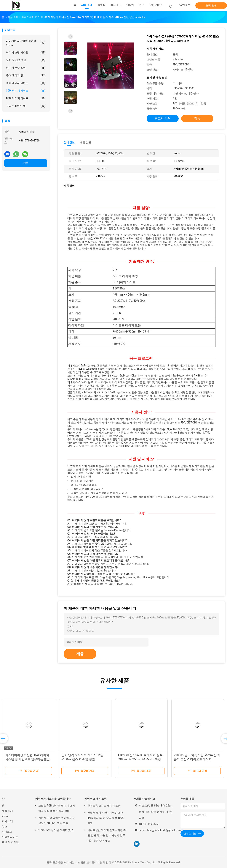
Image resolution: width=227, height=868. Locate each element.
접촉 (26, 163)
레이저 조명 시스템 (26, 53)
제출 (80, 654)
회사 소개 (7, 821)
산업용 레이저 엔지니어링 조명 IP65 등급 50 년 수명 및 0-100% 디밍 (106, 818)
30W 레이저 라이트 (26, 91)
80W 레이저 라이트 (26, 98)
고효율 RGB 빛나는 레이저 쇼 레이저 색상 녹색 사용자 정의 (57, 808)
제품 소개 (7, 811)
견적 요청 (211, 5)
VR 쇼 (5, 816)
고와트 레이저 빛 (26, 106)
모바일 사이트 (10, 837)
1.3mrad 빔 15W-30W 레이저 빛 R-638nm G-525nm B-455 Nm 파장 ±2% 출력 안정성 (140, 759)
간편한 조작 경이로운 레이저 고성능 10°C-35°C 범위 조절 (57, 820)
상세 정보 (69, 142)
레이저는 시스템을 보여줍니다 (53, 799)
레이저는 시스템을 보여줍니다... (26, 43)
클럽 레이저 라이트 (26, 83)
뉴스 (4, 826)
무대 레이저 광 (26, 75)
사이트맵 (7, 832)
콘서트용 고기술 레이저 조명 (104, 806)
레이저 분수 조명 (26, 68)
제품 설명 (85, 142)
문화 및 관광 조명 (26, 60)
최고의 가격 (163, 118)
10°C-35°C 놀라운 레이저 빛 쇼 (56, 830)
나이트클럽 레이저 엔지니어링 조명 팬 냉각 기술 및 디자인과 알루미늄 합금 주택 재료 (107, 835)
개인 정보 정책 (10, 842)
